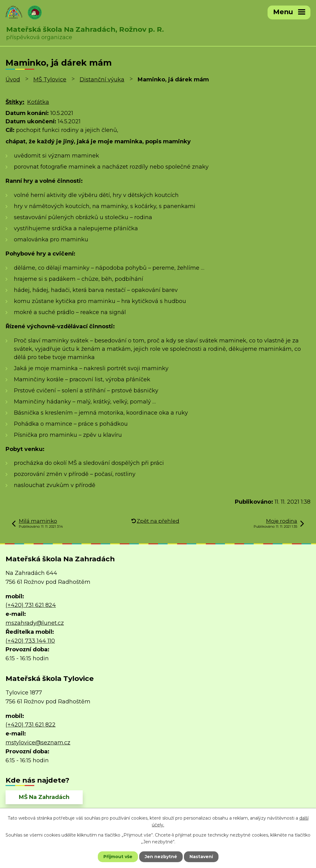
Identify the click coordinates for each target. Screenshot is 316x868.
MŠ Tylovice (50, 80)
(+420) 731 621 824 (31, 605)
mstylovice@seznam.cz (38, 743)
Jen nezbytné (161, 857)
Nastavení (201, 857)
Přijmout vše (118, 857)
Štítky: (15, 102)
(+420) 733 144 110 (30, 641)
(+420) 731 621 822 (31, 725)
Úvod (13, 80)
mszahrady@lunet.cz (35, 623)
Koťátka (38, 102)
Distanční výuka (102, 80)
